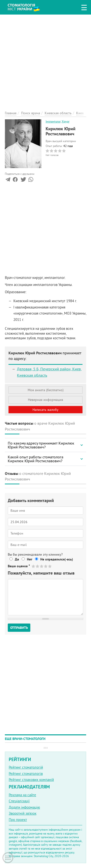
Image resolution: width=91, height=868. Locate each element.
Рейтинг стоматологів (26, 774)
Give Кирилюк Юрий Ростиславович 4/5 (46, 566)
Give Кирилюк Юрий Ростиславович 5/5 (50, 566)
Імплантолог (53, 121)
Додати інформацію (24, 807)
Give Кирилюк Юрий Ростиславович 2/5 (38, 566)
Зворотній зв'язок (23, 813)
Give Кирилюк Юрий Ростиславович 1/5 (34, 566)
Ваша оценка (19, 566)
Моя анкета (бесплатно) (46, 390)
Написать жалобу (45, 410)
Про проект (18, 820)
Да (17, 559)
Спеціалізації (19, 801)
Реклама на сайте (22, 795)
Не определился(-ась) (57, 559)
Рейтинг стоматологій (26, 767)
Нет (30, 559)
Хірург (66, 121)
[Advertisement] (45, 60)
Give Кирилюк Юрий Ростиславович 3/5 (42, 566)
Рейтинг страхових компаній (31, 780)
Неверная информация (45, 400)
